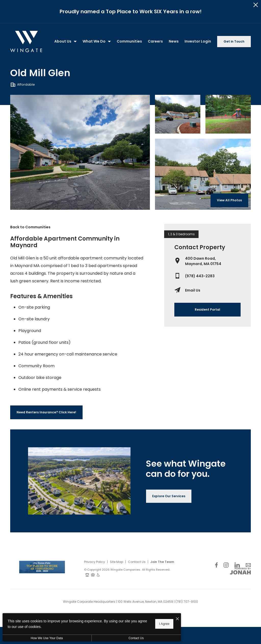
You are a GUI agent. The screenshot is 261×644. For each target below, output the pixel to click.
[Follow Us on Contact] (248, 542)
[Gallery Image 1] (178, 91)
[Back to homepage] (26, 19)
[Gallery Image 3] (203, 152)
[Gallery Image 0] (80, 130)
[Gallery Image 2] (228, 91)
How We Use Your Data (47, 638)
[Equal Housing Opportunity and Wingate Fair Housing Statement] (93, 552)
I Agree (164, 624)
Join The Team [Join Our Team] (162, 539)
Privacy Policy (95, 539)
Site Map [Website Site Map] (116, 539)
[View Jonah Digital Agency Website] (240, 549)
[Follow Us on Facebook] (216, 542)
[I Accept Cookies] (177, 619)
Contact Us (137, 539)
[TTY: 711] (87, 552)
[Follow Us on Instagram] (226, 542)
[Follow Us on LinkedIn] (237, 542)
